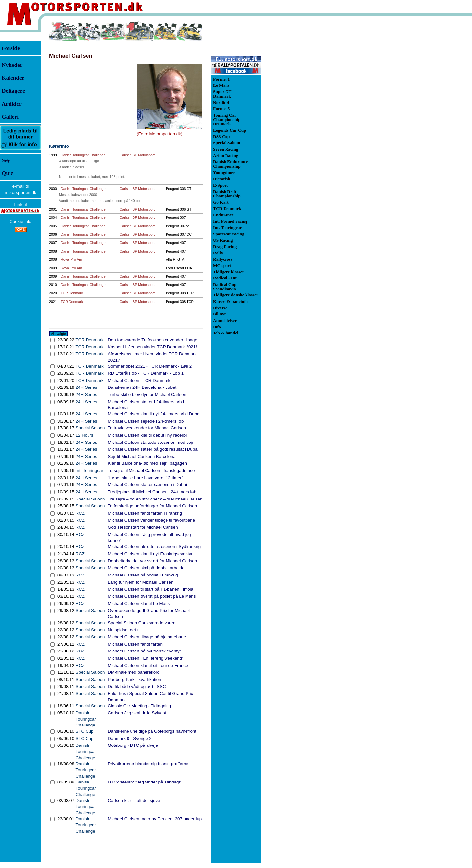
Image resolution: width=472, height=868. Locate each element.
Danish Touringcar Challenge (83, 155)
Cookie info (20, 222)
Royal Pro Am (71, 259)
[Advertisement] (295, 119)
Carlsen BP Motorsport (137, 155)
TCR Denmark (72, 293)
